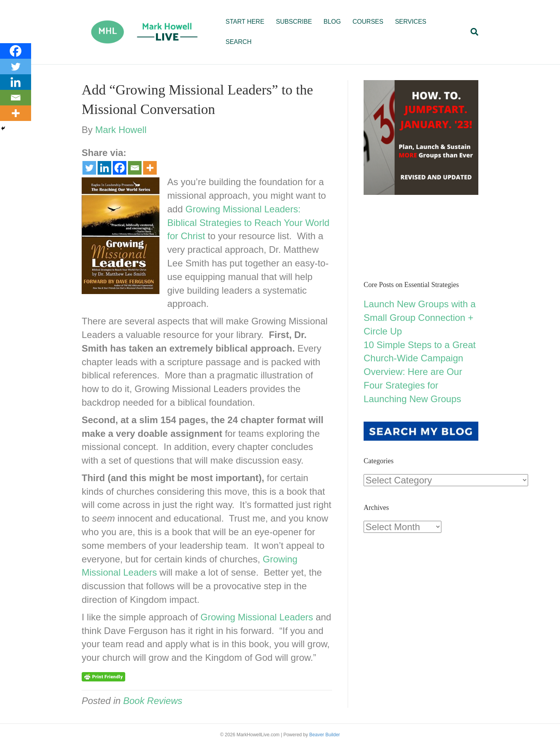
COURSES (368, 22)
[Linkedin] (104, 168)
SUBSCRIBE (294, 22)
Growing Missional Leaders (257, 617)
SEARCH (239, 42)
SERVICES (411, 22)
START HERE (245, 22)
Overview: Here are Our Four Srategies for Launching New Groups (413, 385)
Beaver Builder (325, 735)
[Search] (472, 32)
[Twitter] (89, 168)
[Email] (135, 168)
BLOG (332, 22)
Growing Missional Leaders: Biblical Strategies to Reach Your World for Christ (248, 223)
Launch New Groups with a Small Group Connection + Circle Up (420, 318)
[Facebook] (120, 168)
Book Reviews (153, 701)
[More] (150, 168)
